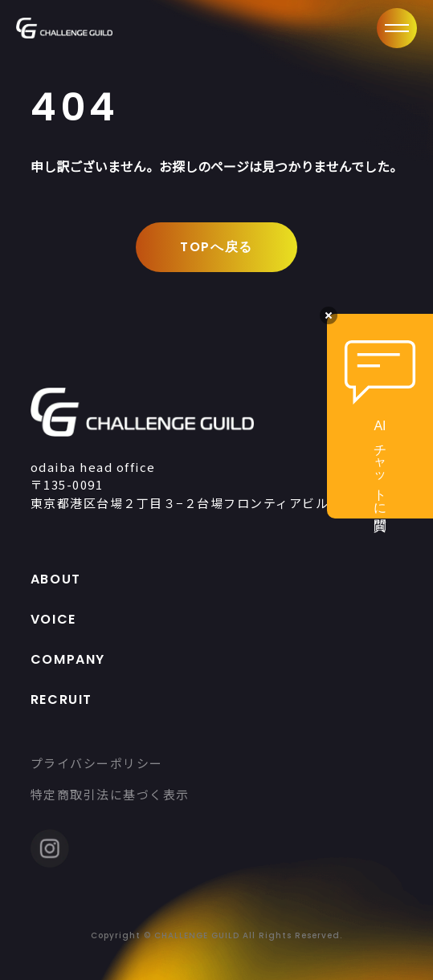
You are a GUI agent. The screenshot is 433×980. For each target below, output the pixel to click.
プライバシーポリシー (97, 763)
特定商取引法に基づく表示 (110, 794)
